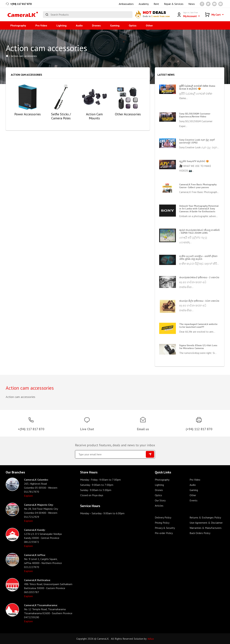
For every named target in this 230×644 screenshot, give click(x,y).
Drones (96, 25)
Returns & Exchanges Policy (205, 517)
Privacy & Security (165, 528)
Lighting (61, 25)
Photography (18, 25)
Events (194, 500)
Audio (79, 25)
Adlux (151, 639)
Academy (144, 4)
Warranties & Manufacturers (206, 528)
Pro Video (41, 25)
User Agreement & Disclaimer (206, 523)
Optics (133, 25)
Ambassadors (126, 4)
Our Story (160, 500)
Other (149, 25)
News (192, 4)
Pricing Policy (162, 523)
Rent (156, 4)
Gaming (115, 25)
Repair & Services (174, 4)
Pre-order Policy (164, 533)
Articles (159, 506)
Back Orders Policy (200, 533)
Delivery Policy (163, 517)
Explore (28, 496)
